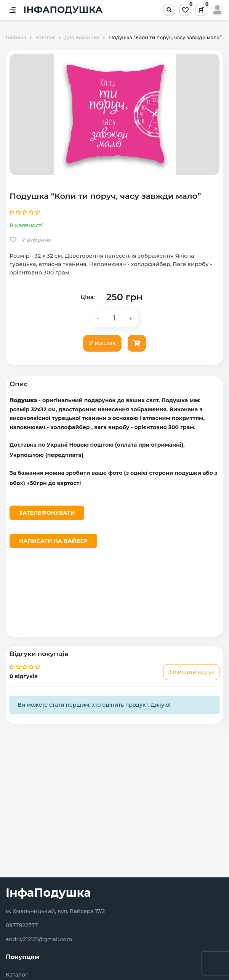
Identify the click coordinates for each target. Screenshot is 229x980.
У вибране (31, 240)
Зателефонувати (47, 513)
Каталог (17, 975)
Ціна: (87, 297)
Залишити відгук (191, 672)
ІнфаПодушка (48, 893)
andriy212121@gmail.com (39, 939)
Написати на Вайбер (53, 541)
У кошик (102, 343)
